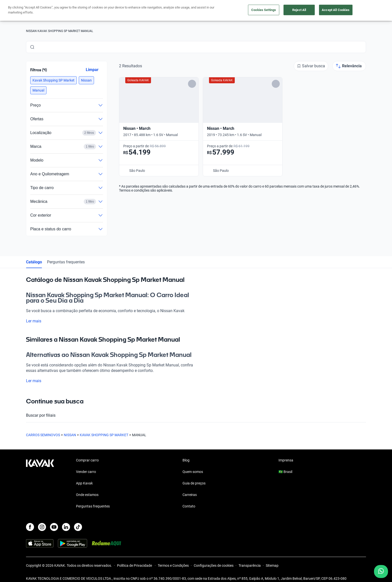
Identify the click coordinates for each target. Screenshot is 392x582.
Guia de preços (194, 483)
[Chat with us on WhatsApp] (381, 571)
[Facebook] (30, 527)
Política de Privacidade (135, 565)
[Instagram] (42, 527)
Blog (186, 460)
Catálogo (34, 262)
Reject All (299, 10)
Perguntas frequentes (66, 262)
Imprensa (286, 460)
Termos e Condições (173, 565)
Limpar (92, 70)
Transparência (250, 565)
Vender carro (86, 472)
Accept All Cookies (336, 10)
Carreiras (190, 495)
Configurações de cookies (214, 565)
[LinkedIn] (66, 527)
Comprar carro (87, 460)
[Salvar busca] (311, 66)
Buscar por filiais (196, 415)
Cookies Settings (264, 10)
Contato (189, 506)
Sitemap (272, 565)
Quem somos (193, 472)
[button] (53, 80)
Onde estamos (87, 495)
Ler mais (37, 321)
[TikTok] (78, 527)
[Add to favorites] (192, 84)
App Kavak (84, 483)
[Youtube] (54, 527)
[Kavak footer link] (40, 484)
